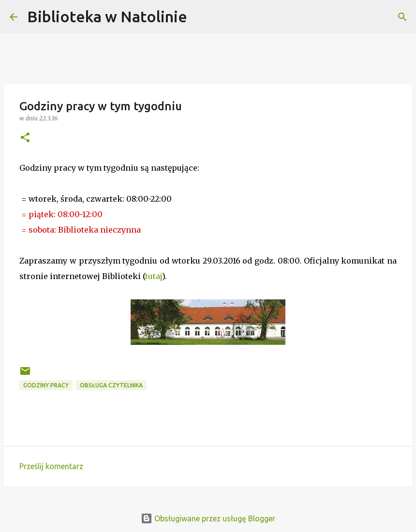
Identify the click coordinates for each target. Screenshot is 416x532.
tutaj (154, 276)
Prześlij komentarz (51, 466)
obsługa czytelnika (111, 385)
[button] (25, 138)
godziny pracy (46, 385)
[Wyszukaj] (201, 17)
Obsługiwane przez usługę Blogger (208, 518)
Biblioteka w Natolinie (107, 16)
